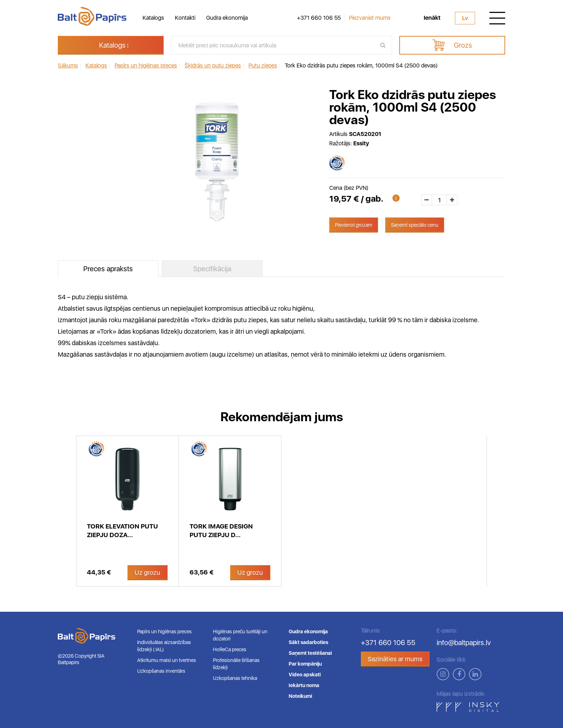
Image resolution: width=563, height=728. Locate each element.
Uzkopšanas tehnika (235, 678)
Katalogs (153, 18)
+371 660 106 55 (319, 18)
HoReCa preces (230, 649)
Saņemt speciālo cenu (415, 225)
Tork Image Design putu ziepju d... (221, 530)
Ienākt (432, 18)
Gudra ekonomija (227, 18)
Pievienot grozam (354, 225)
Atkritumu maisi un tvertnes (167, 660)
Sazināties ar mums (395, 659)
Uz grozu (147, 572)
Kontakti (185, 18)
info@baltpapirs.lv (464, 643)
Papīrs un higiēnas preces (164, 631)
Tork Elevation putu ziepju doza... (122, 530)
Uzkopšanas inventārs (161, 671)
